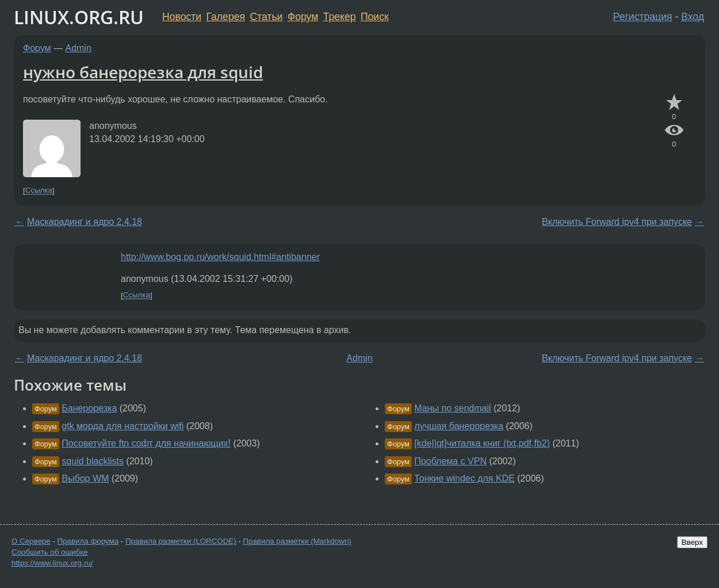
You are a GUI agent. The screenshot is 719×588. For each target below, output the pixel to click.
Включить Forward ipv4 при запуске (617, 222)
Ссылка (39, 191)
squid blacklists (93, 461)
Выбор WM (85, 478)
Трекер (340, 17)
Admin (79, 48)
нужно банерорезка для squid (143, 72)
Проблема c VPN (450, 461)
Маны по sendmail (452, 408)
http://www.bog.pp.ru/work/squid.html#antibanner (220, 257)
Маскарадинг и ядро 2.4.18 (85, 222)
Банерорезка (89, 408)
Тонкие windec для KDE (464, 478)
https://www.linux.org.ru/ (52, 563)
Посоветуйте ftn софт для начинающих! (146, 443)
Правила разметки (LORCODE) (181, 541)
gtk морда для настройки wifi (123, 426)
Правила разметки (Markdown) (297, 541)
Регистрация (643, 17)
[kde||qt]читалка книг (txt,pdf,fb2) (482, 443)
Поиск (375, 17)
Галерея (226, 17)
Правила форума (88, 541)
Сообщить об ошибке (50, 552)
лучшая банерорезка (459, 426)
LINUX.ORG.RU (79, 17)
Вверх (692, 542)
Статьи (266, 17)
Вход (693, 17)
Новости (182, 17)
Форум (303, 17)
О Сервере (31, 541)
